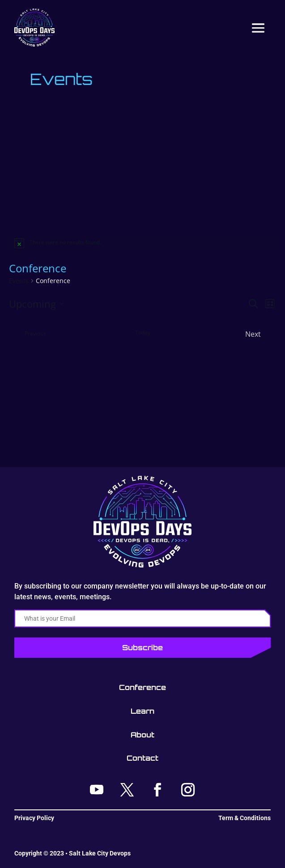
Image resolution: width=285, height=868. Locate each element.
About (142, 735)
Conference (142, 687)
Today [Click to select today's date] (143, 333)
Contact (142, 758)
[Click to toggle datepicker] (36, 304)
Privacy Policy (34, 818)
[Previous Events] (28, 334)
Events (19, 281)
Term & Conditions (245, 818)
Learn (142, 711)
